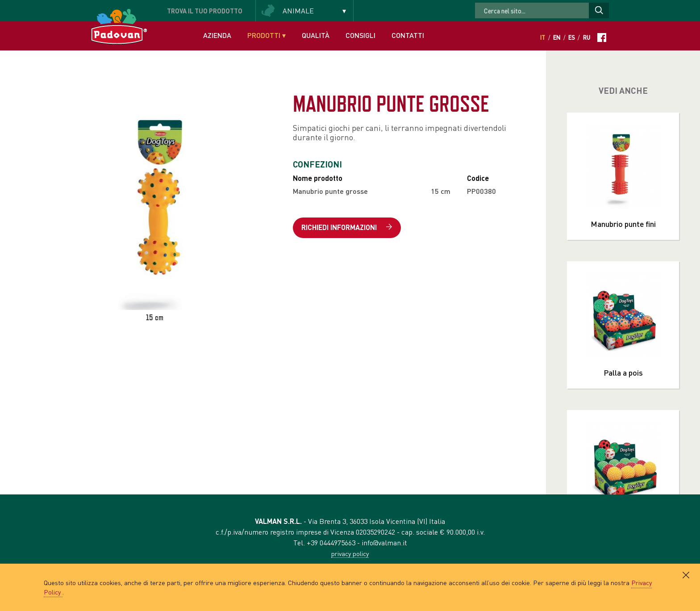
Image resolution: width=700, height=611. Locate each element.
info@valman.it (384, 542)
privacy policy (350, 553)
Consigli (360, 35)
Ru (587, 38)
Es (572, 38)
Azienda (217, 35)
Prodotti (267, 35)
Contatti (408, 35)
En (557, 38)
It (543, 38)
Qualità (316, 35)
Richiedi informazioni (347, 228)
